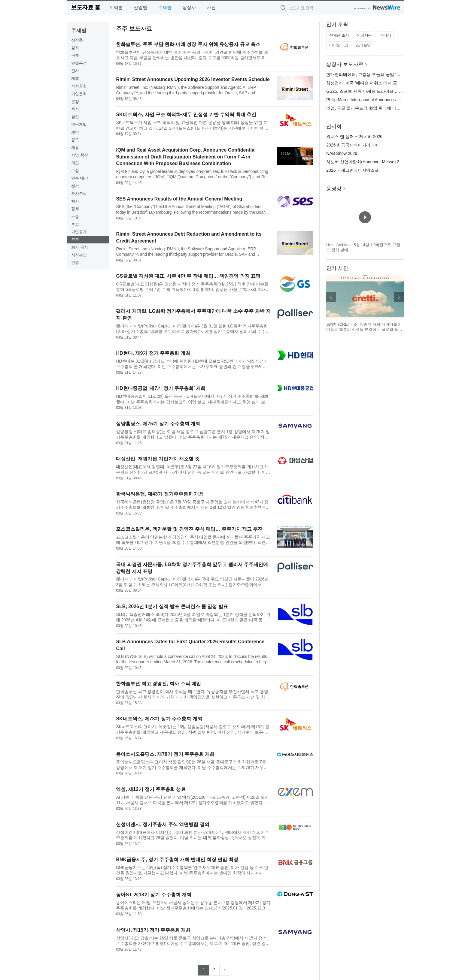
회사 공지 (80, 247)
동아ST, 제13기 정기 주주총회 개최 (154, 895)
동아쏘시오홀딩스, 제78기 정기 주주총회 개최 (165, 754)
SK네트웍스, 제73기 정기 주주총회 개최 (159, 719)
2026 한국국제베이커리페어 (352, 145)
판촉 (75, 55)
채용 (75, 148)
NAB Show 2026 (342, 153)
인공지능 (364, 35)
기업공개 (79, 232)
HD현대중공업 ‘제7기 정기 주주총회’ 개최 (161, 388)
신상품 (77, 40)
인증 (75, 262)
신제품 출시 (339, 35)
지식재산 (79, 255)
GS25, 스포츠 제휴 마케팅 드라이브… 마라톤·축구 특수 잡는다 (385, 91)
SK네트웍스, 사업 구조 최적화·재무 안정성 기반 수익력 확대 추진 (186, 115)
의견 (75, 163)
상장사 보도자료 (345, 64)
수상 (75, 171)
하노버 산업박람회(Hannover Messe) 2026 (366, 162)
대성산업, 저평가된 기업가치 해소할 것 (158, 459)
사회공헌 (79, 86)
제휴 (75, 78)
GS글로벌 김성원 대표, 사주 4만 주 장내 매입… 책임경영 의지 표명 (188, 276)
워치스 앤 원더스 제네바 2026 (354, 137)
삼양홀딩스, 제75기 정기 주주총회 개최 (158, 424)
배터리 (385, 35)
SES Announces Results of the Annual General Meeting (179, 199)
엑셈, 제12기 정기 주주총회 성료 (151, 789)
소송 (75, 217)
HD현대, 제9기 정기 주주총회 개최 (153, 353)
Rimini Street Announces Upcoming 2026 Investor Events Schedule (193, 79)
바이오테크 (339, 45)
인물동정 (79, 63)
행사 (75, 201)
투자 (75, 109)
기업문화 (79, 94)
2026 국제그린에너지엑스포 (352, 170)
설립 (75, 117)
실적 (75, 48)
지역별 (116, 7)
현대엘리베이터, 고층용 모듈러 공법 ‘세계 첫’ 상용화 (375, 74)
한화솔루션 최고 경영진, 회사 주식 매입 (158, 684)
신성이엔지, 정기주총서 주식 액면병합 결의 (163, 824)
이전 (331, 297)
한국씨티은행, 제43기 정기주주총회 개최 (160, 494)
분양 (75, 102)
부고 (75, 224)
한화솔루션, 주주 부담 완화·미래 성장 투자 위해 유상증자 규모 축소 (188, 44)
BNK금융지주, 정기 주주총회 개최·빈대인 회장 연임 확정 (177, 859)
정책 (75, 209)
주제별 (165, 7)
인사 (75, 71)
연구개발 (79, 124)
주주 (75, 240)
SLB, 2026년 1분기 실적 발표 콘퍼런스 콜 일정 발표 (172, 606)
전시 (75, 186)
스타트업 (363, 45)
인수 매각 (80, 178)
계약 (75, 132)
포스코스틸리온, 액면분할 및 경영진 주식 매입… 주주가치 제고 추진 (189, 529)
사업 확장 (80, 155)
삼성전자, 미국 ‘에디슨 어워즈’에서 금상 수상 (369, 83)
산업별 (140, 7)
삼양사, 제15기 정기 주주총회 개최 (153, 930)
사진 (211, 7)
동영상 (334, 189)
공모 (75, 140)
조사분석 (79, 193)
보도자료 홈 (85, 7)
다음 (399, 297)
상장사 (189, 7)
